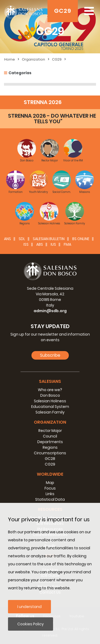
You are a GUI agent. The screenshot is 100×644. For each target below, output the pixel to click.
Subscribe (50, 355)
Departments (50, 442)
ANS (7, 239)
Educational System (50, 407)
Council (50, 436)
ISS (26, 244)
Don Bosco (50, 395)
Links (50, 494)
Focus (50, 488)
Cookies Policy (31, 624)
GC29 (63, 11)
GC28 (50, 459)
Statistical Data (50, 499)
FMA (67, 244)
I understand (29, 607)
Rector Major (50, 431)
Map (50, 483)
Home (10, 59)
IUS (53, 244)
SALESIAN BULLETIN (49, 239)
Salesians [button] (50, 381)
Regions (50, 447)
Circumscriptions (50, 453)
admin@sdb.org (50, 311)
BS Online (81, 239)
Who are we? (50, 390)
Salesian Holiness (50, 401)
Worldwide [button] (50, 474)
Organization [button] (50, 422)
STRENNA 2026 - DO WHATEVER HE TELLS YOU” (52, 119)
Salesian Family (50, 412)
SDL (22, 239)
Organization (33, 59)
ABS (40, 244)
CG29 (57, 59)
